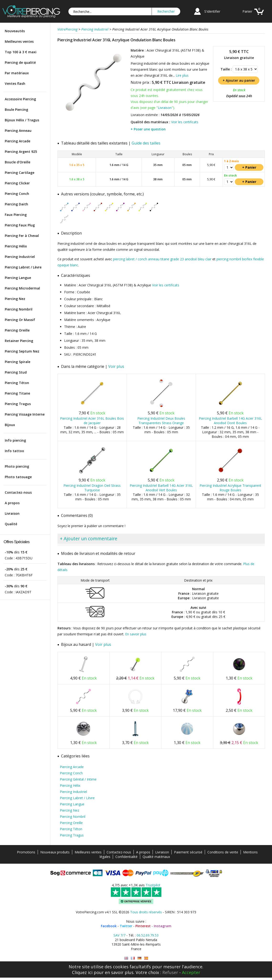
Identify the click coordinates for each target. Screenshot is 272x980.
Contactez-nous (18, 492)
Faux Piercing (16, 215)
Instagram (163, 926)
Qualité (11, 524)
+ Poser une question (148, 129)
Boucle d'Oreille (18, 162)
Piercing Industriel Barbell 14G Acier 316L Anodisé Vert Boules (161, 488)
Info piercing (15, 440)
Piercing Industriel (20, 257)
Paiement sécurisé (188, 852)
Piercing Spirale (18, 362)
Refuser (170, 972)
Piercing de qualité (20, 62)
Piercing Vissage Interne (25, 414)
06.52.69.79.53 (148, 935)
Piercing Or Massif (20, 320)
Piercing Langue (18, 278)
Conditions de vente (223, 852)
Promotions (26, 852)
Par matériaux (17, 73)
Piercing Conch (17, 194)
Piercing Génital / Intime (78, 779)
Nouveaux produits (55, 852)
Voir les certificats (185, 122)
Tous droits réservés (146, 912)
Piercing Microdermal (22, 288)
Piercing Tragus (18, 404)
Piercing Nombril (19, 309)
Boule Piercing (16, 110)
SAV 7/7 (119, 935)
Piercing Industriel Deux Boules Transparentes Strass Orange (161, 421)
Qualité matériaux (156, 857)
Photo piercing (17, 466)
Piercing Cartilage (20, 173)
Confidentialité (126, 857)
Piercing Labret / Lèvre (23, 267)
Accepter (191, 972)
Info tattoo (14, 451)
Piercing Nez (15, 299)
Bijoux (10, 425)
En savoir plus (136, 634)
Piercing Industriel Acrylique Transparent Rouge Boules (230, 488)
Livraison (12, 513)
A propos (12, 503)
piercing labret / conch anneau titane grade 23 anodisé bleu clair (162, 259)
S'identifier (212, 11)
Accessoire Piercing (20, 99)
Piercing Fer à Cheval (22, 236)
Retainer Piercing (19, 341)
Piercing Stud (16, 372)
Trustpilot (153, 885)
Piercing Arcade (18, 141)
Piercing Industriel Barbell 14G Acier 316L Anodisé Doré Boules (230, 421)
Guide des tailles (146, 143)
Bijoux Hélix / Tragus (22, 120)
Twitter (126, 926)
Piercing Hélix (16, 246)
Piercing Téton (17, 383)
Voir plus (116, 366)
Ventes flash (15, 83)
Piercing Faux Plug (20, 225)
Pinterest (143, 926)
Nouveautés (15, 31)
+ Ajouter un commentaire (89, 538)
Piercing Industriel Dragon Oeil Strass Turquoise (92, 488)
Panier (247, 11)
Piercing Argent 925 (21, 152)
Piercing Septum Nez (22, 351)
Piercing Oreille (17, 330)
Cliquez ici (82, 972)
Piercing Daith (16, 204)
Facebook (109, 926)
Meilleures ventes (19, 41)
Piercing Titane (17, 393)
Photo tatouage (18, 477)
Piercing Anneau (18, 131)
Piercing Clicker (17, 183)
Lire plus (182, 75)
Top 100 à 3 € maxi (21, 52)
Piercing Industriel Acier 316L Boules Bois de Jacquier (92, 421)
